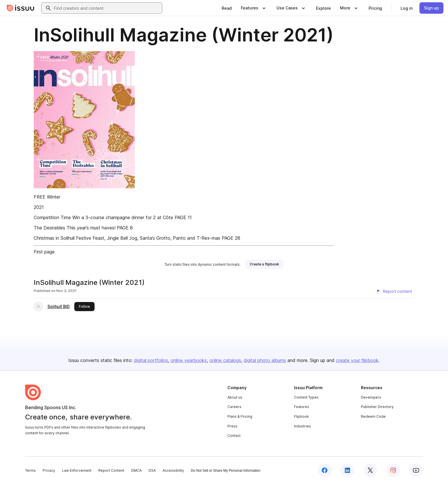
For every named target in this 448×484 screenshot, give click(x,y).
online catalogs (225, 360)
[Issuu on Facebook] (325, 470)
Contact (234, 436)
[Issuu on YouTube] (416, 470)
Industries (302, 426)
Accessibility (173, 470)
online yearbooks (189, 360)
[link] (227, 8)
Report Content (111, 470)
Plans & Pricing (240, 416)
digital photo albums (265, 360)
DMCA (136, 470)
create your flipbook (357, 360)
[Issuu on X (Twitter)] (370, 470)
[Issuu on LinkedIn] (347, 470)
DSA (152, 470)
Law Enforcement (77, 470)
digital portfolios (151, 360)
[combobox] (107, 8)
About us (235, 397)
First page (44, 252)
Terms (30, 470)
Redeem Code (373, 416)
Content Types (306, 397)
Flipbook (301, 416)
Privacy (49, 470)
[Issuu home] (21, 8)
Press (232, 426)
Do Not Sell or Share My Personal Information (226, 471)
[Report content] (394, 291)
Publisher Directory (377, 407)
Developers (371, 397)
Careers (234, 407)
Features (302, 407)
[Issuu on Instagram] (393, 470)
